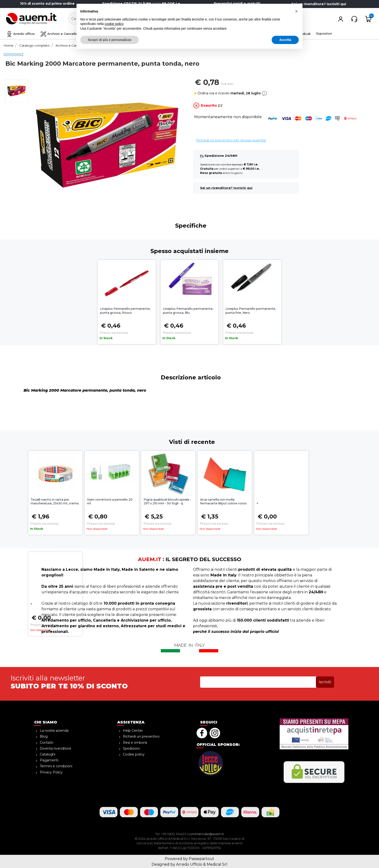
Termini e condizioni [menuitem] (56, 766)
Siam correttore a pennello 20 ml (110, 502)
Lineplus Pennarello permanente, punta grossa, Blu (188, 311)
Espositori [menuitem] (324, 33)
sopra (142, 4)
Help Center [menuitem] (133, 731)
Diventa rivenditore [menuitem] (56, 748)
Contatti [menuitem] (46, 743)
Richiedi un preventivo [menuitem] (141, 736)
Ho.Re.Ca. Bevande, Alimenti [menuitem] (207, 34)
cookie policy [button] (114, 839)
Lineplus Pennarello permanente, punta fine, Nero (251, 311)
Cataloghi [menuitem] (48, 754)
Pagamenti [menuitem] (49, 760)
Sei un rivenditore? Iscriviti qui (319, 4)
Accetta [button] (285, 855)
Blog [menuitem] (44, 736)
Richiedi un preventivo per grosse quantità (231, 140)
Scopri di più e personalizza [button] (109, 855)
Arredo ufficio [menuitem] (21, 34)
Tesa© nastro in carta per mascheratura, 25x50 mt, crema (55, 502)
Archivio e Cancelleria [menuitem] (61, 34)
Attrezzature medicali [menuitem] (290, 34)
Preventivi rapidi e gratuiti (237, 4)
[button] (181, 19)
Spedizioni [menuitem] (131, 748)
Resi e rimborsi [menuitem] (135, 743)
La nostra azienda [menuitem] (54, 731)
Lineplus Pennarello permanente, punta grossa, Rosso (125, 311)
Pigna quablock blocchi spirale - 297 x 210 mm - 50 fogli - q (167, 502)
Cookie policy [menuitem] (134, 754)
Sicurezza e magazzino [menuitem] (153, 34)
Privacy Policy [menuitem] (51, 772)
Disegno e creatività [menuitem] (106, 34)
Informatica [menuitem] (251, 34)
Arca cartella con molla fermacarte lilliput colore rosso (223, 502)
